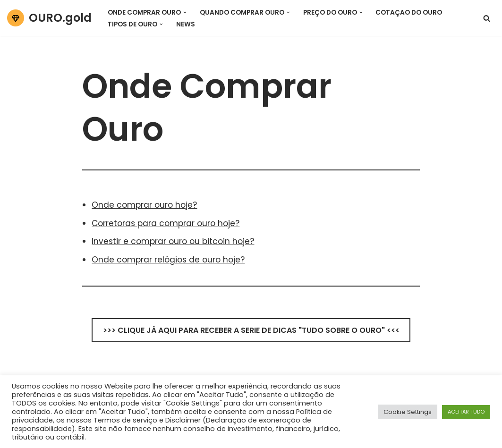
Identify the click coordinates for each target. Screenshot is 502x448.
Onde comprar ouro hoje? (144, 205)
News (186, 24)
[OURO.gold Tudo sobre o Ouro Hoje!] (49, 18)
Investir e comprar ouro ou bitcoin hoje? (173, 241)
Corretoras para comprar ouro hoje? (166, 223)
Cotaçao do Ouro (409, 13)
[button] (185, 12)
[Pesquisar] (487, 18)
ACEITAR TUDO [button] (466, 412)
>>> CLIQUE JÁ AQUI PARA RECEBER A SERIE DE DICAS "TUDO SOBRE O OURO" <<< (251, 330)
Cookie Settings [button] (408, 412)
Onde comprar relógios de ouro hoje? (168, 260)
